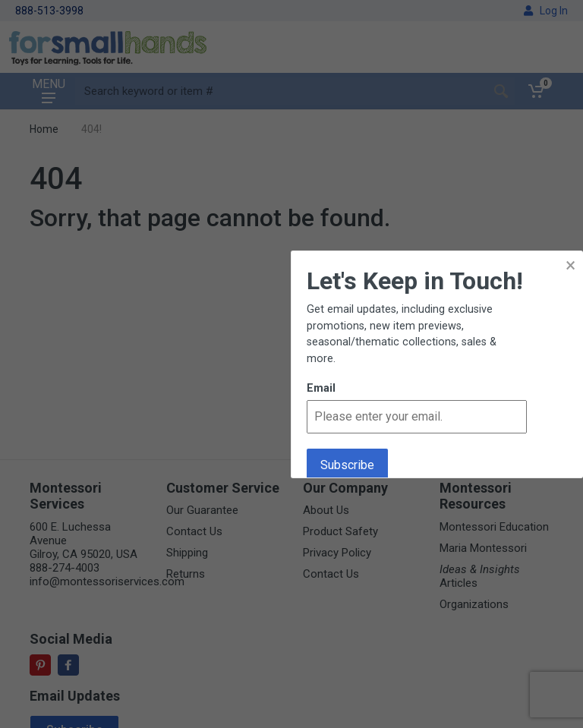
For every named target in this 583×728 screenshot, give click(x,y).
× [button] (570, 265)
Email (321, 388)
